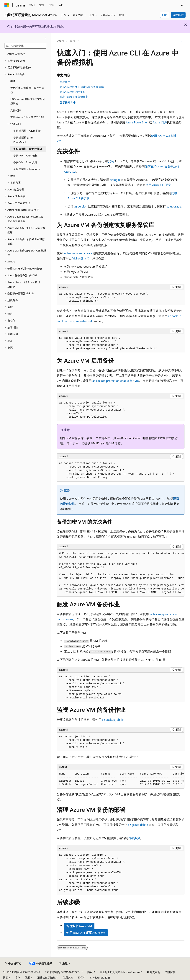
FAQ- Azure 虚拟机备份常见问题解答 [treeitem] (28, 101)
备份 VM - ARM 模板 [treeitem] (25, 155)
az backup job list (113, 720)
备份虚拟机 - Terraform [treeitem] (27, 169)
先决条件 (65, 82)
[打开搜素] (182, 5)
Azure (61, 41)
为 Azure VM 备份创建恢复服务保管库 (82, 87)
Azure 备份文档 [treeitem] (16, 54)
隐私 (90, 972)
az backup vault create (78, 253)
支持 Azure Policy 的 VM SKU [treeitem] (27, 117)
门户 (165, 15)
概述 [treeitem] (13, 81)
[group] (121, 573)
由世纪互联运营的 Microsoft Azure (120, 972)
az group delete (138, 825)
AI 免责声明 (153, 972)
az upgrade (174, 206)
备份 (73, 41)
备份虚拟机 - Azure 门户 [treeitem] (27, 131)
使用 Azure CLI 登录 (158, 185)
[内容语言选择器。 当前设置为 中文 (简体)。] (13, 963)
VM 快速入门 (81, 258)
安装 (111, 161)
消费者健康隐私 (46, 977)
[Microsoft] (7, 5)
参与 (18, 977)
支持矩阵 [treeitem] (16, 110)
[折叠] (45, 38)
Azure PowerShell (137, 122)
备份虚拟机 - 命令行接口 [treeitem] (28, 149)
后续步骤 (134, 838)
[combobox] (25, 46)
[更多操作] (181, 41)
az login (115, 180)
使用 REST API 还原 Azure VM (86, 933)
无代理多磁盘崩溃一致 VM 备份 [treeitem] (27, 90)
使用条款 (68, 977)
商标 (80, 977)
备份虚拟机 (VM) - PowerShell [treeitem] (24, 140)
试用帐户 (178, 15)
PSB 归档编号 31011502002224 (63, 972)
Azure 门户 (160, 122)
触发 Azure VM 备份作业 (74, 97)
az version (81, 206)
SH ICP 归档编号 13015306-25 (20, 972)
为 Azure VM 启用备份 (73, 92)
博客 (6, 977)
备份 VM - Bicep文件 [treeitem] (25, 162)
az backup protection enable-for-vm (116, 381)
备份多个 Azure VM (79, 926)
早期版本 (170, 972)
